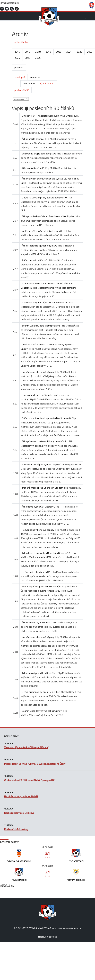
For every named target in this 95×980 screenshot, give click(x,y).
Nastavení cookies (48, 937)
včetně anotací (47, 83)
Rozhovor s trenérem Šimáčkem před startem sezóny (45, 397)
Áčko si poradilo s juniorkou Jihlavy (39, 246)
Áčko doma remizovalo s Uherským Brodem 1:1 (46, 553)
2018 (38, 52)
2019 (48, 52)
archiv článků (21, 42)
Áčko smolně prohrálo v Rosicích (38, 673)
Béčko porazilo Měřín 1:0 (35, 260)
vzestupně (20, 77)
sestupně (35, 77)
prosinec (19, 67)
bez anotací (29, 83)
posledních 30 (22, 90)
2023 (90, 52)
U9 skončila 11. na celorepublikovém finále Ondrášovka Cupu (50, 118)
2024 (17, 58)
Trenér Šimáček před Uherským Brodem (42, 488)
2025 (28, 58)
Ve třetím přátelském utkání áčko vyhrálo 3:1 (44, 231)
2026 (38, 58)
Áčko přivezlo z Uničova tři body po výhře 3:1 (45, 441)
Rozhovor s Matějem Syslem (37, 464)
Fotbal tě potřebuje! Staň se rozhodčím (42, 586)
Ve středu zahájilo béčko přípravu (39, 154)
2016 (17, 52)
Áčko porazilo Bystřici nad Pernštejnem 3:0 (44, 216)
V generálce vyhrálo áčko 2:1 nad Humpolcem (45, 302)
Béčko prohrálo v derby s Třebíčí (38, 692)
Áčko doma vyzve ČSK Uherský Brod (41, 507)
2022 (79, 52)
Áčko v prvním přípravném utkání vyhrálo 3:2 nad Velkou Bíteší (50, 181)
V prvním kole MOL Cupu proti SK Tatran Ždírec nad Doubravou (47, 286)
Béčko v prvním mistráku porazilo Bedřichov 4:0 (46, 418)
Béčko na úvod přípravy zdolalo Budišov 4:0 (44, 198)
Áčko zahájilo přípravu (33, 139)
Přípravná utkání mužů (33, 168)
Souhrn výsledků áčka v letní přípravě (41, 326)
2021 (69, 52)
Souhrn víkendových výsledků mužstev (42, 711)
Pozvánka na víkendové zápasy (38, 372)
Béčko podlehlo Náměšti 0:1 (36, 572)
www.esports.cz (73, 928)
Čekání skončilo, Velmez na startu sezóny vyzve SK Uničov (47, 346)
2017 (28, 52)
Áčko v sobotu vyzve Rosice (36, 622)
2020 (59, 52)
